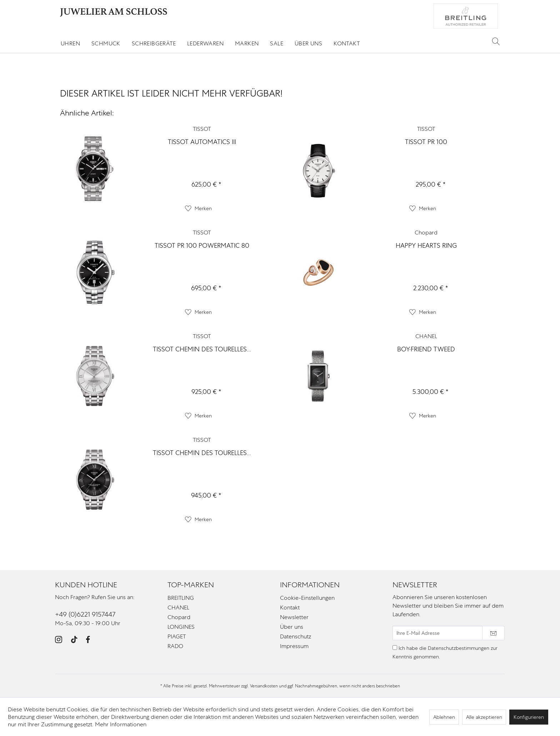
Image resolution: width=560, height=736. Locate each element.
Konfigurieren (529, 717)
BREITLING (181, 598)
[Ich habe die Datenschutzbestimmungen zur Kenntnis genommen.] (395, 648)
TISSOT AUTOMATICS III (202, 142)
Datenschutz (296, 636)
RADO (175, 646)
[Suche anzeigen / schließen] (496, 41)
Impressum (294, 646)
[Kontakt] (347, 43)
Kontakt (290, 607)
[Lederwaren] (205, 43)
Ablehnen (444, 717)
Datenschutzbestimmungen (459, 648)
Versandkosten (264, 686)
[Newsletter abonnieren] (493, 633)
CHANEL (426, 336)
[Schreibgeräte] (154, 43)
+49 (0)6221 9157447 (85, 614)
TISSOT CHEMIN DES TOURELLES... (202, 349)
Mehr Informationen (121, 724)
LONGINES (181, 627)
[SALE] (277, 43)
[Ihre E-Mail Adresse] (437, 633)
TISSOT (202, 129)
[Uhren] (70, 43)
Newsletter (294, 617)
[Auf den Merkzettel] (198, 208)
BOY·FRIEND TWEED (426, 349)
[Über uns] (308, 43)
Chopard (426, 233)
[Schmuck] (106, 43)
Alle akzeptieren (484, 717)
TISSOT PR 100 (426, 142)
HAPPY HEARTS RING (426, 245)
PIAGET (177, 636)
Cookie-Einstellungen (307, 598)
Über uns (292, 627)
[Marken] (247, 43)
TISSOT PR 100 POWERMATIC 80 (202, 245)
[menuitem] (70, 43)
